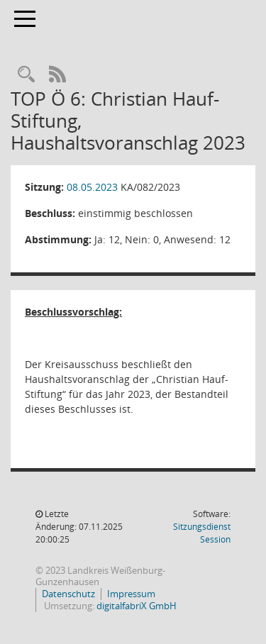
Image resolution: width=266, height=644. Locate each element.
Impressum (131, 594)
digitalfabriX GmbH (137, 606)
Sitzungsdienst (202, 533)
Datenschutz (68, 594)
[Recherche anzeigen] (26, 75)
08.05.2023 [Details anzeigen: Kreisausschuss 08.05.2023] (92, 187)
